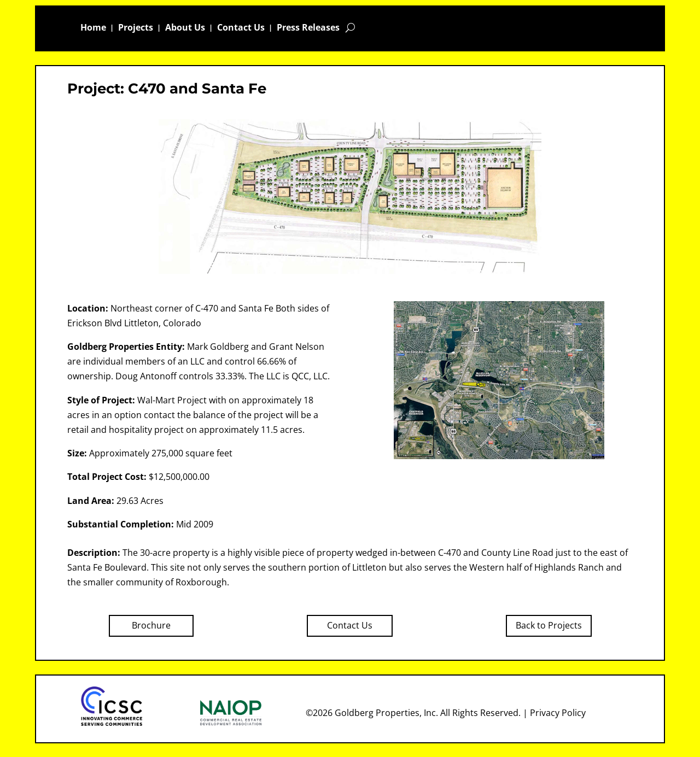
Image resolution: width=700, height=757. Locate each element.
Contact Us (241, 28)
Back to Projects (549, 625)
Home (93, 28)
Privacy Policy (558, 713)
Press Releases (308, 28)
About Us (185, 28)
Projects (136, 28)
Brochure (151, 625)
